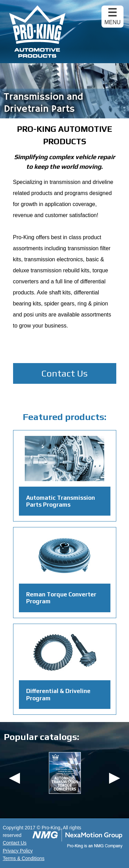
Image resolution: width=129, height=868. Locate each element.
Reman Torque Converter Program (61, 598)
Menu (112, 22)
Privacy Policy (18, 851)
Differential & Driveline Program (58, 694)
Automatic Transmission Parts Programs (61, 501)
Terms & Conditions (24, 858)
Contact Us (64, 373)
